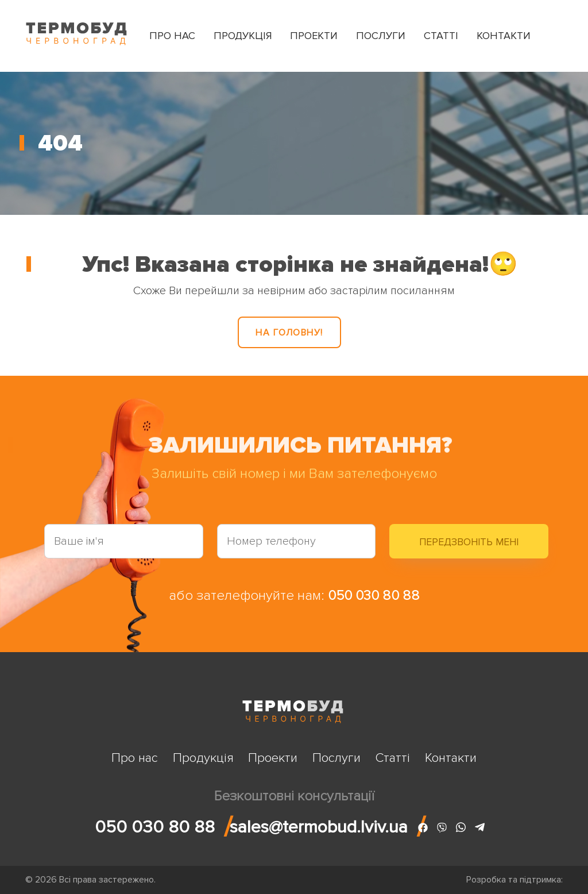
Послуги (381, 36)
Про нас (172, 36)
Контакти (504, 36)
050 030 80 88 (374, 596)
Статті (441, 36)
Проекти (314, 36)
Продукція (243, 36)
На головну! (289, 333)
